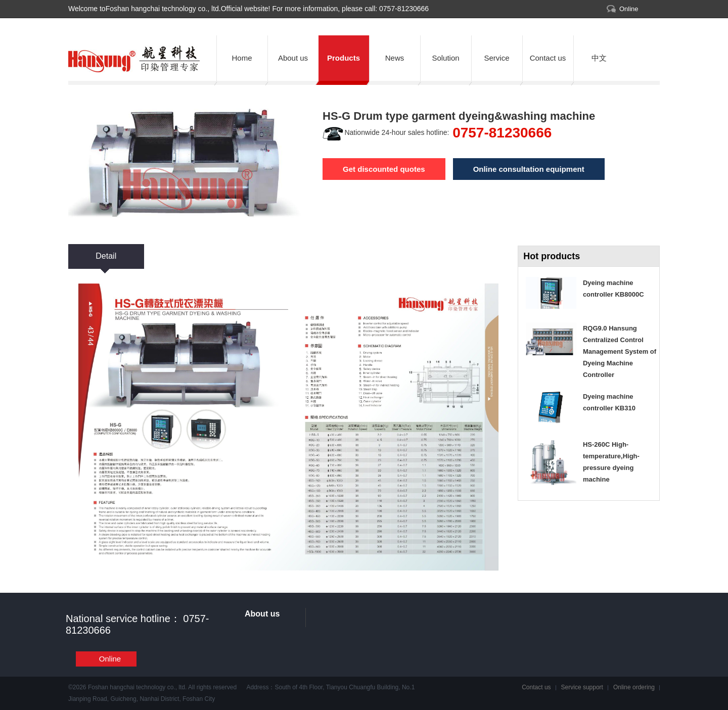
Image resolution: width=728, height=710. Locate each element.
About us (293, 58)
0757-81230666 (403, 9)
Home (242, 58)
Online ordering (634, 687)
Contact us (548, 58)
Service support (582, 687)
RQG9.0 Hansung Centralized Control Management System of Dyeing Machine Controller (620, 351)
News (395, 58)
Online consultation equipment (529, 169)
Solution (445, 58)
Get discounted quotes (384, 169)
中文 (599, 58)
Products (344, 58)
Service (496, 58)
